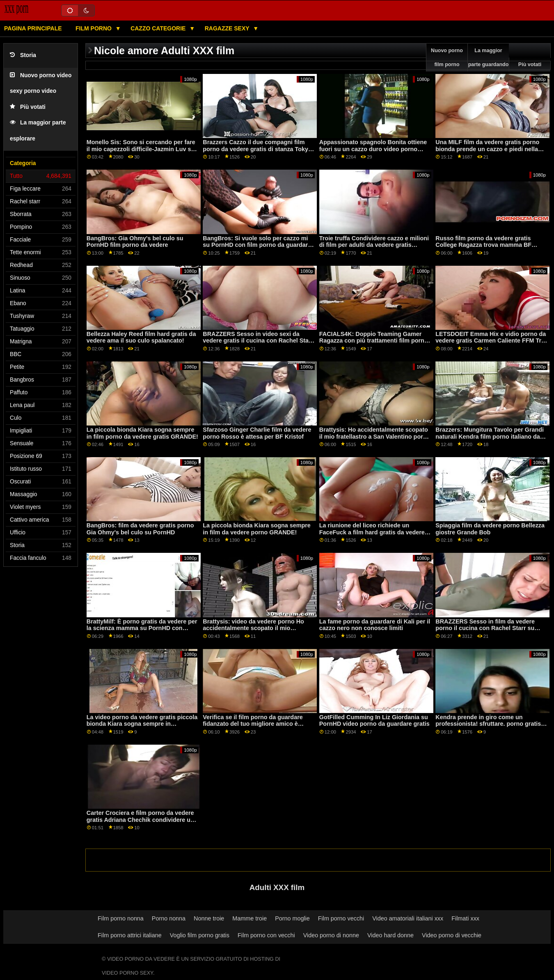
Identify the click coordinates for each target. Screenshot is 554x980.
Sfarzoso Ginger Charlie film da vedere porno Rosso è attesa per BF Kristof (257, 433)
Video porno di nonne (331, 935)
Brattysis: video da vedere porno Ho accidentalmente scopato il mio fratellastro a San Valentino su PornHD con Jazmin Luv (257, 632)
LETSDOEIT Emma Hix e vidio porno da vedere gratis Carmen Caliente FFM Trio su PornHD (491, 341)
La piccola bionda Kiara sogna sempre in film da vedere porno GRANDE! (257, 529)
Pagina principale (33, 28)
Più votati (28, 107)
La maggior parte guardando (489, 58)
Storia (23, 55)
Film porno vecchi (341, 918)
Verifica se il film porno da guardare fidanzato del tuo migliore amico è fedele (253, 724)
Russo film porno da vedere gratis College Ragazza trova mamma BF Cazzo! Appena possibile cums (483, 245)
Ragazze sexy (228, 28)
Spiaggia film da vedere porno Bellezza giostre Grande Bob (490, 529)
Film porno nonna (121, 918)
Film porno (94, 28)
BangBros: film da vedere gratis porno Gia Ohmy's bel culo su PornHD (140, 529)
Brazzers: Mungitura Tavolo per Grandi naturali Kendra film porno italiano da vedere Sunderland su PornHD (490, 436)
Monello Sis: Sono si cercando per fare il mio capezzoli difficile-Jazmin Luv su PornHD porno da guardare (141, 149)
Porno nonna (169, 918)
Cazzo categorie (159, 28)
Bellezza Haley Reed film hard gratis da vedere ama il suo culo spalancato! (141, 337)
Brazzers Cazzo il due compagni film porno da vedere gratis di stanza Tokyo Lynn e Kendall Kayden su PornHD (257, 149)
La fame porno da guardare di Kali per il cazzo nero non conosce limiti (375, 625)
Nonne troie (209, 918)
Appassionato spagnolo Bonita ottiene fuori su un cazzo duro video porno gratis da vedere (373, 149)
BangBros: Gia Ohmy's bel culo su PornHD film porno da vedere (135, 242)
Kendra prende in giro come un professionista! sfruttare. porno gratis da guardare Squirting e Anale (488, 724)
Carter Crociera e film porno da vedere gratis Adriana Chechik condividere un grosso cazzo (140, 820)
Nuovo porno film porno (447, 58)
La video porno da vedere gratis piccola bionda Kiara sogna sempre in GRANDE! (142, 724)
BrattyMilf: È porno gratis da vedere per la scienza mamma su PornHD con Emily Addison (142, 628)
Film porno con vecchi (266, 935)
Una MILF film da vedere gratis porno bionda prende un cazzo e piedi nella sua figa (487, 149)
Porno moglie (292, 918)
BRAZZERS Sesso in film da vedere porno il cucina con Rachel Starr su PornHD (485, 628)
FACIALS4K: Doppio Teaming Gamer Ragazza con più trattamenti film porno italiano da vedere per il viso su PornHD (375, 341)
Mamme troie (250, 918)
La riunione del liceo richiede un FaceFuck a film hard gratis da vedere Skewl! (372, 532)
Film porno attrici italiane (130, 935)
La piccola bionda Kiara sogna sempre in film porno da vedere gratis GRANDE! (142, 433)
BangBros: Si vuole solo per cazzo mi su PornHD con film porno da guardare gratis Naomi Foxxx (257, 245)
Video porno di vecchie (452, 935)
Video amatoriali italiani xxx (408, 918)
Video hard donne (390, 935)
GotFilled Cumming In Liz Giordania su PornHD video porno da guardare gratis (374, 721)
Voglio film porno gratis (200, 935)
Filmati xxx (465, 918)
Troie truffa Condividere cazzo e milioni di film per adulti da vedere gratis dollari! (374, 245)
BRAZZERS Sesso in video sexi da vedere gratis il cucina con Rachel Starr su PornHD (258, 341)
